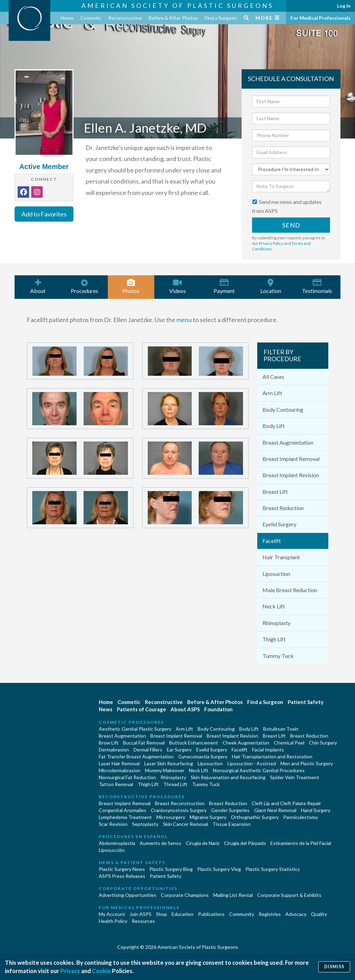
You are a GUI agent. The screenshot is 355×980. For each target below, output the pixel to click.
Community (242, 914)
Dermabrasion (114, 750)
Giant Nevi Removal (275, 810)
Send (291, 225)
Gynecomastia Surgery (203, 756)
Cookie (101, 971)
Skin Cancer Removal (185, 824)
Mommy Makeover (165, 770)
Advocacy (296, 914)
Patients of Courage (141, 709)
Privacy (70, 971)
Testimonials (317, 286)
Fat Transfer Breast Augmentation (136, 756)
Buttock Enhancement (194, 743)
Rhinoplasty (276, 623)
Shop (162, 914)
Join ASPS (141, 914)
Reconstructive (125, 18)
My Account (112, 914)
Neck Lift (274, 606)
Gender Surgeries (230, 810)
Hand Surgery (316, 810)
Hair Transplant (281, 557)
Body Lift (274, 426)
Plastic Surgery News (122, 869)
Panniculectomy (301, 817)
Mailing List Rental (233, 895)
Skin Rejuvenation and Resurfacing (228, 777)
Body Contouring (283, 409)
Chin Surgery (323, 743)
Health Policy (113, 921)
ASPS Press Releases (122, 876)
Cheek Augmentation (246, 743)
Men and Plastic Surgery (307, 763)
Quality (319, 914)
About (38, 286)
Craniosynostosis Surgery (179, 810)
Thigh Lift (274, 639)
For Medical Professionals (321, 18)
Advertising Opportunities (128, 895)
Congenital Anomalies (123, 810)
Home (67, 18)
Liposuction (276, 574)
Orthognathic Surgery (255, 817)
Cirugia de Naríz (203, 843)
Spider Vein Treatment (295, 777)
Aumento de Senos (161, 843)
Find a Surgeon (221, 18)
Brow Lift (109, 743)
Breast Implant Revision (291, 475)
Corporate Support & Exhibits (289, 895)
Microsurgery (171, 817)
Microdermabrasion (120, 770)
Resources (143, 921)
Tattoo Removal (116, 784)
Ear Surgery (179, 750)
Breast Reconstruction (180, 803)
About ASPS (185, 709)
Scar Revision (113, 824)
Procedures (84, 286)
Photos (131, 286)
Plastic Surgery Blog (171, 869)
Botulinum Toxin (281, 729)
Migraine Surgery (208, 817)
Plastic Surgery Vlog (219, 869)
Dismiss (334, 967)
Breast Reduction (283, 508)
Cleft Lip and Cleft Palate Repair (286, 803)
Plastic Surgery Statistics (273, 869)
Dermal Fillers (148, 750)
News (106, 709)
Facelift (272, 541)
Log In (344, 6)
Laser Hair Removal (119, 763)
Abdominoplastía (117, 843)
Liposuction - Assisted (252, 763)
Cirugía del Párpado (245, 843)
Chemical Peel (289, 743)
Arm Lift (272, 393)
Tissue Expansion (232, 824)
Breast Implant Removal (291, 459)
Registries (270, 914)
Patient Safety (306, 702)
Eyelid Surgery (279, 524)
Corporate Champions (185, 895)
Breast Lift (275, 492)
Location (270, 286)
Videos (177, 286)
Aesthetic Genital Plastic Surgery (135, 729)
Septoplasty (145, 824)
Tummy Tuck (278, 656)
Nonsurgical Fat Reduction (127, 777)
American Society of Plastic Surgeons (177, 6)
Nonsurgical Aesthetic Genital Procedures (259, 770)
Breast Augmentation (288, 442)
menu (184, 320)
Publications (211, 914)
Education (183, 914)
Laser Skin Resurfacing (169, 763)
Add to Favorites (44, 214)
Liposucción (112, 850)
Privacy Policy (271, 243)
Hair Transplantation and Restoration (272, 756)
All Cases (273, 377)
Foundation (218, 709)
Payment (224, 286)
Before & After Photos (173, 18)
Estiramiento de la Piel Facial (301, 843)
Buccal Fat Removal (144, 743)
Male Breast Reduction (290, 590)
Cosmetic (91, 18)
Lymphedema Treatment (125, 817)
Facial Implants (268, 750)
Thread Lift (175, 784)
